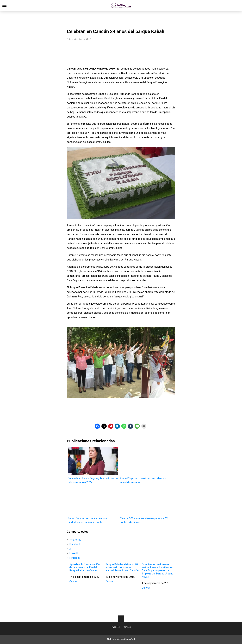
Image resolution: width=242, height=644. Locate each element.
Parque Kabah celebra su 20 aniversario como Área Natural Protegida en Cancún (122, 567)
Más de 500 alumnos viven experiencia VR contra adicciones (145, 505)
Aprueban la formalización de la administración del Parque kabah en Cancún (85, 567)
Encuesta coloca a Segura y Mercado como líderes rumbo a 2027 (93, 465)
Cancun (74, 581)
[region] (121, 19)
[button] (97, 426)
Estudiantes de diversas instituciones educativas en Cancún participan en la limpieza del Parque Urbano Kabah (158, 571)
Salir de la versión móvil (121, 639)
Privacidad (115, 627)
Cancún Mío (121, 5)
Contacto (127, 627)
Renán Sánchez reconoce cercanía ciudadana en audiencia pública (93, 505)
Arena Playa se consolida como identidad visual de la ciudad (145, 465)
